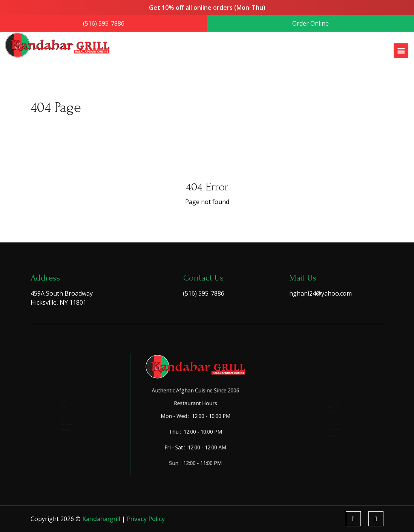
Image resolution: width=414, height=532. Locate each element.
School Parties (324, 444)
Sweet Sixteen (324, 399)
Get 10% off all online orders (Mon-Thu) (207, 8)
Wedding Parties (326, 456)
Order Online (309, 23)
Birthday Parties (326, 388)
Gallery (54, 422)
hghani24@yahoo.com (320, 293)
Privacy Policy (146, 519)
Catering (55, 410)
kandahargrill (102, 519)
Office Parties (324, 410)
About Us (56, 388)
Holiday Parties (325, 433)
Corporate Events (327, 422)
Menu (53, 399)
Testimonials (59, 433)
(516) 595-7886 (105, 23)
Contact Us (57, 444)
